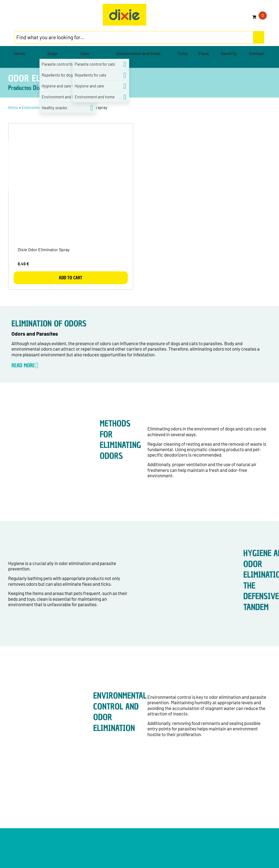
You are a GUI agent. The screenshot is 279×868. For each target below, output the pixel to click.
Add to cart (71, 278)
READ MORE (23, 365)
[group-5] (125, 15)
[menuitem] (19, 53)
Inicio (13, 107)
